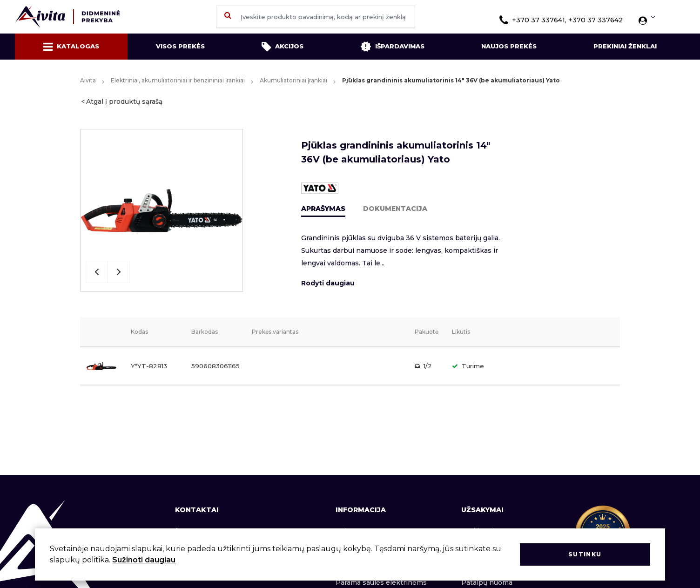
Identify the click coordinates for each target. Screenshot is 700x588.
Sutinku (585, 554)
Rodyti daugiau (328, 283)
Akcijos (283, 47)
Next (119, 272)
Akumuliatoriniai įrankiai (293, 80)
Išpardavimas (392, 47)
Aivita (88, 80)
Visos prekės (180, 46)
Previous (97, 272)
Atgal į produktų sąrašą (124, 101)
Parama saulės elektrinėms (381, 582)
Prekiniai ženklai (625, 46)
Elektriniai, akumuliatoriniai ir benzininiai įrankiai (178, 80)
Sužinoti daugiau (144, 560)
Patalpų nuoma (487, 582)
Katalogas (71, 47)
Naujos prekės (509, 46)
